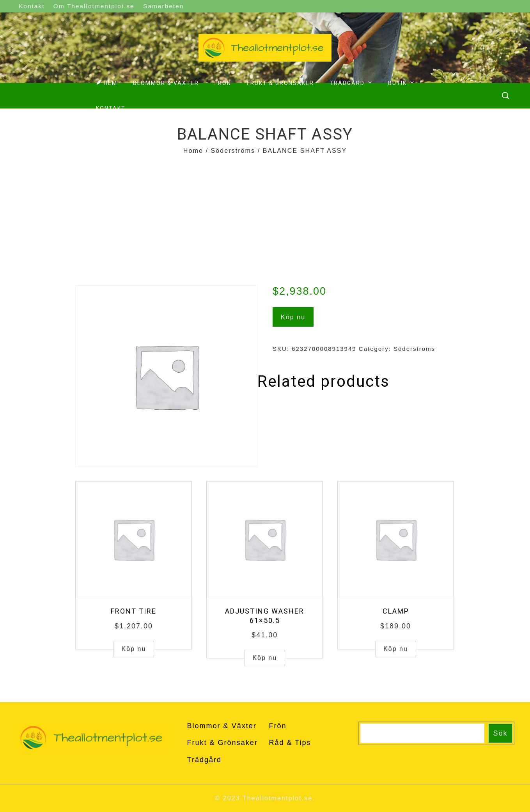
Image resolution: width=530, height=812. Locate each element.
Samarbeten (163, 6)
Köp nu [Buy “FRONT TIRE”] (134, 649)
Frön (223, 83)
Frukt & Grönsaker (280, 83)
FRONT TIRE (134, 611)
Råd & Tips (290, 743)
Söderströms (233, 150)
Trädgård (352, 82)
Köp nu (293, 317)
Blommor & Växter (166, 83)
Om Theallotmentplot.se (94, 6)
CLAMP (396, 611)
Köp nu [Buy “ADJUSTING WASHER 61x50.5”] (265, 658)
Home (193, 150)
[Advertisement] (265, 215)
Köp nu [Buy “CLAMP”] (396, 649)
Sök (501, 733)
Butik (402, 82)
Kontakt (32, 6)
